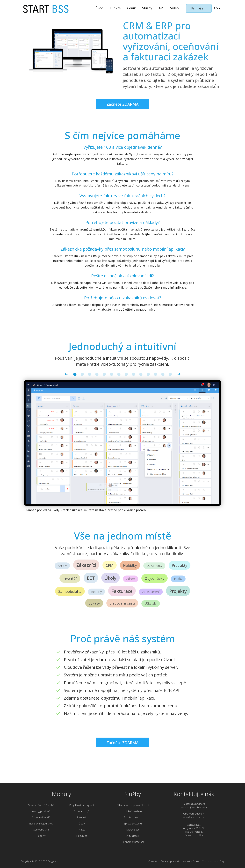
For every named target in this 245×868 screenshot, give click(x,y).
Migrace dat (133, 830)
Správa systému (133, 823)
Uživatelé (151, 603)
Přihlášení (199, 8)
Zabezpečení (151, 592)
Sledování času (122, 603)
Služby (147, 8)
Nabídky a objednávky (41, 823)
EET (91, 578)
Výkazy (94, 603)
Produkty (180, 565)
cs (217, 8)
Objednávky (155, 578)
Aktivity (62, 566)
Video (174, 8)
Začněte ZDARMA (123, 104)
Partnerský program (133, 842)
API (161, 8)
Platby (178, 579)
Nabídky (130, 565)
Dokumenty (154, 566)
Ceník (131, 8)
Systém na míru (133, 817)
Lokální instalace (133, 811)
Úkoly (111, 578)
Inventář (70, 578)
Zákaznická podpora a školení (133, 805)
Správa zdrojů (82, 811)
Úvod (99, 8)
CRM (110, 565)
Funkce (115, 8)
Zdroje (131, 579)
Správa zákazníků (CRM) (41, 805)
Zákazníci (86, 565)
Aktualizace (133, 836)
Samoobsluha (70, 591)
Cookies (153, 861)
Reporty (96, 592)
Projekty (178, 591)
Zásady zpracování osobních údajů (180, 861)
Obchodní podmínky (213, 861)
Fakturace (122, 591)
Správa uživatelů (41, 817)
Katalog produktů (41, 811)
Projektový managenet (82, 805)
